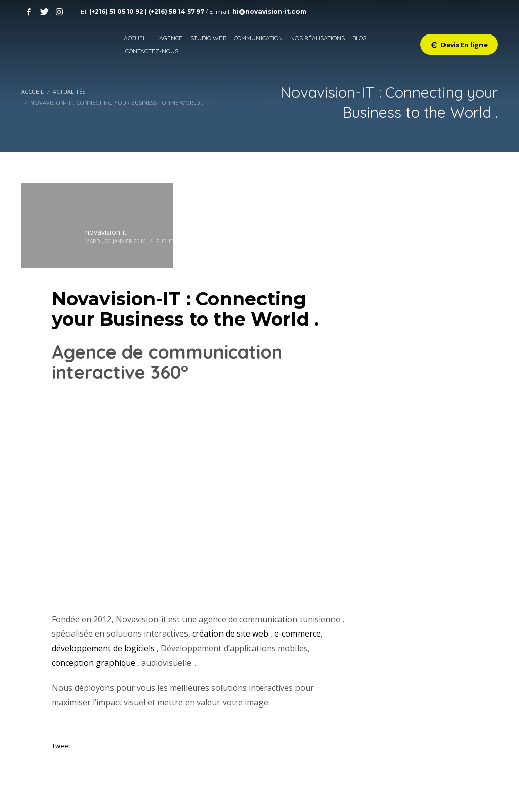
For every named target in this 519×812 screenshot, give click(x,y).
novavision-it (106, 232)
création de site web (230, 633)
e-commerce (298, 633)
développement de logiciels (103, 648)
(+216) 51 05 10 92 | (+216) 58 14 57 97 (147, 11)
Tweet (61, 746)
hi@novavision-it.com (269, 11)
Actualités (205, 241)
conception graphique (94, 663)
